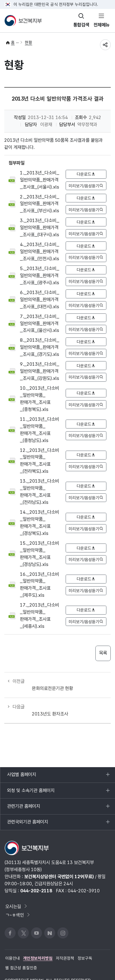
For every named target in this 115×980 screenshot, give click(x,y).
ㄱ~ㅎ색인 (18, 901)
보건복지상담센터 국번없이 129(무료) (59, 863)
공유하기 (105, 45)
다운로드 (86, 174)
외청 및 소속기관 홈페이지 (31, 779)
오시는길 (17, 893)
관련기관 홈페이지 (23, 795)
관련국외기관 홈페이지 (27, 811)
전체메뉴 (102, 25)
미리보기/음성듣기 (86, 186)
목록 (103, 653)
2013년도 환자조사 (50, 700)
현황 (29, 43)
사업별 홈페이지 (21, 763)
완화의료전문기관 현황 (52, 681)
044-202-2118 (36, 877)
